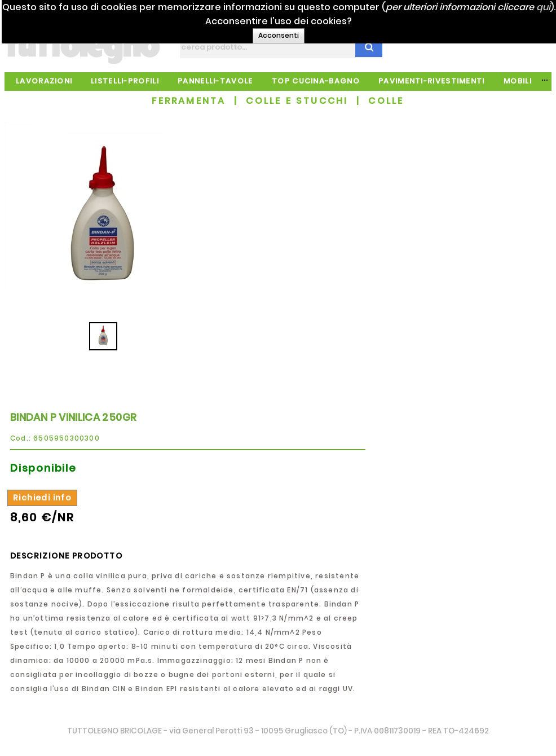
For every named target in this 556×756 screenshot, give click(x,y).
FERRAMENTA (189, 101)
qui (310, 21)
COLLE (386, 101)
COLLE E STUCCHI (297, 101)
